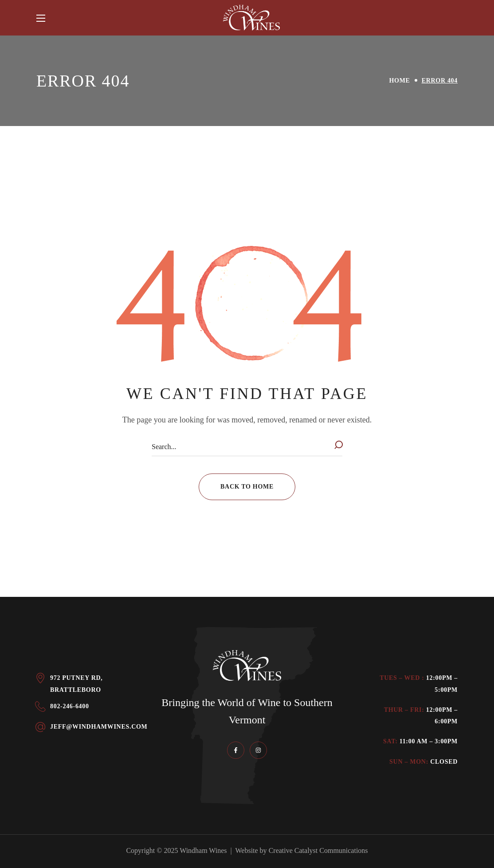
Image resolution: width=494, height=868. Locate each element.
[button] (247, 487)
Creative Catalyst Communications (318, 850)
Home (400, 81)
